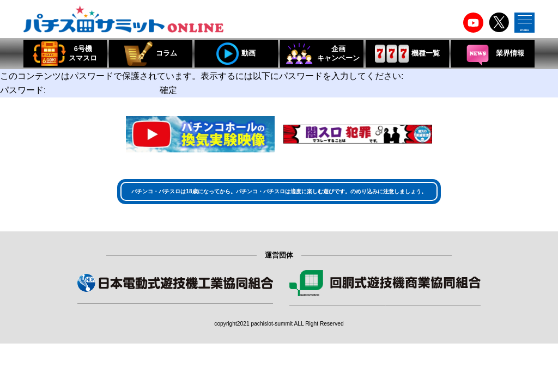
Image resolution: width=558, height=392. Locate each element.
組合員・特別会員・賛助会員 (385, 313)
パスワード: (79, 90)
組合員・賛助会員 (175, 311)
